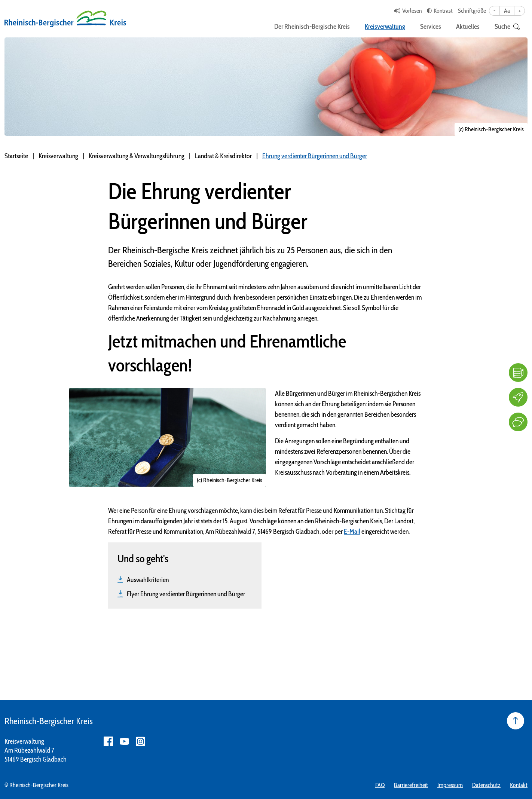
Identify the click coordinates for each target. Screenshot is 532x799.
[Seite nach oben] (516, 721)
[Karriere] (518, 397)
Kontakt (519, 785)
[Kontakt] (518, 422)
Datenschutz (486, 785)
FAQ (380, 785)
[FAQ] (518, 373)
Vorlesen (412, 11)
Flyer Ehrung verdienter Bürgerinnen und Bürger (186, 594)
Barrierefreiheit (411, 785)
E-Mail (352, 532)
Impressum (450, 785)
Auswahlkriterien (148, 580)
